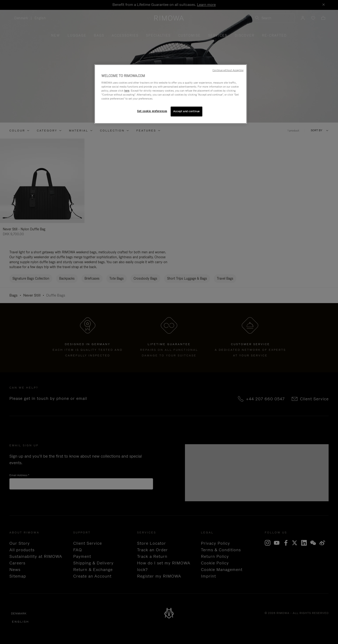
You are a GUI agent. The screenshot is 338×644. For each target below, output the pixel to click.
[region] (171, 94)
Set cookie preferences (152, 111)
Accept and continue (186, 111)
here (127, 91)
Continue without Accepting (228, 70)
